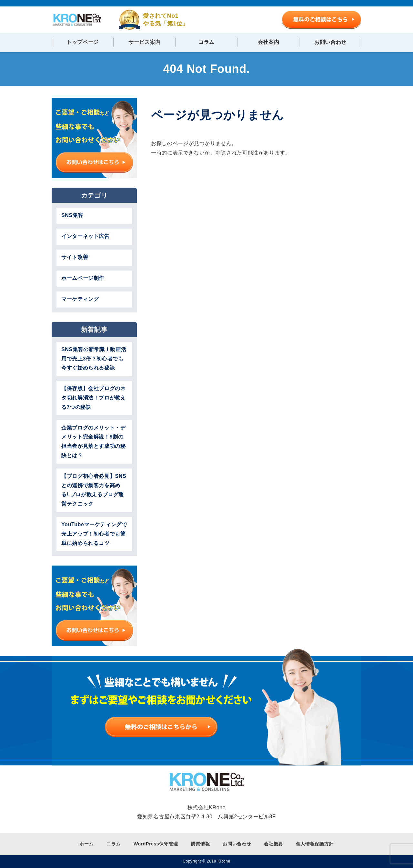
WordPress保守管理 (156, 844)
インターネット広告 (86, 236)
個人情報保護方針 (315, 844)
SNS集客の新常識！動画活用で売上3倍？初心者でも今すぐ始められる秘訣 (94, 359)
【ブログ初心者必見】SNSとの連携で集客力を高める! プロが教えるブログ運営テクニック (94, 490)
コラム (206, 42)
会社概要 (273, 844)
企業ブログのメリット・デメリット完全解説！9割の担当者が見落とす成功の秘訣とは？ (94, 442)
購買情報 (201, 844)
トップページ (83, 42)
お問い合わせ (330, 42)
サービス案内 (145, 42)
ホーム (86, 844)
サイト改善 (75, 257)
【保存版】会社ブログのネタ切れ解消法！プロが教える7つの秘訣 (94, 398)
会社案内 (269, 42)
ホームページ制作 (83, 278)
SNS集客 (72, 215)
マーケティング (80, 299)
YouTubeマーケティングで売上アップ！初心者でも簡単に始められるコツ (94, 534)
